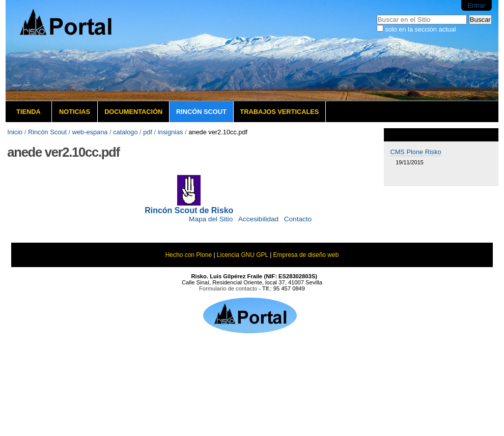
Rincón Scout (201, 112)
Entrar (476, 5)
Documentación (133, 112)
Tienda (29, 112)
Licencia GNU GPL (243, 255)
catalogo (125, 132)
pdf (148, 132)
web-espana (90, 132)
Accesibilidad (258, 219)
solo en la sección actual (420, 29)
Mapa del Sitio (211, 219)
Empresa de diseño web (306, 255)
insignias (171, 132)
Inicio (15, 132)
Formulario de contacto (228, 288)
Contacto (298, 219)
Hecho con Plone (189, 255)
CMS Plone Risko (415, 152)
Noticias (75, 112)
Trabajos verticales (279, 112)
